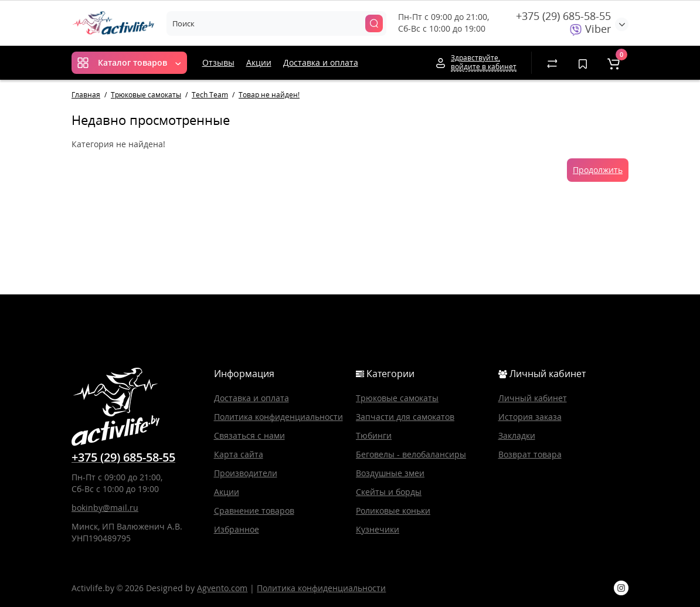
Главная (86, 95)
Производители (246, 473)
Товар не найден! (269, 95)
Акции (259, 62)
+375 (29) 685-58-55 (563, 16)
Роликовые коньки (393, 511)
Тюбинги (374, 435)
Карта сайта (239, 454)
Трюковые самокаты (146, 95)
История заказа (530, 417)
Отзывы (218, 62)
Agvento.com (222, 588)
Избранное (237, 529)
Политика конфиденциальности (278, 417)
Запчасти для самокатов (405, 417)
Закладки (517, 435)
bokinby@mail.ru (105, 508)
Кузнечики (378, 529)
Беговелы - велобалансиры (411, 454)
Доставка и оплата (321, 62)
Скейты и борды (389, 492)
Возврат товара (530, 454)
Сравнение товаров (254, 511)
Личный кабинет (533, 398)
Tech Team (210, 95)
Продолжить (598, 170)
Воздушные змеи (390, 473)
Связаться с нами (249, 435)
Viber (590, 29)
